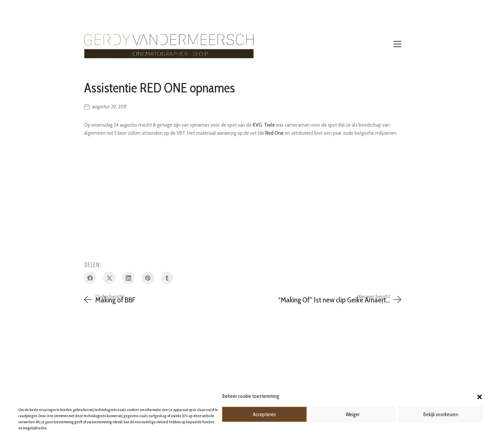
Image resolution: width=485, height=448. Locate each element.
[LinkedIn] (129, 278)
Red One (275, 133)
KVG (257, 125)
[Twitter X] (109, 278)
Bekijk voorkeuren (441, 414)
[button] (480, 396)
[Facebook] (90, 278)
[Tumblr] (167, 278)
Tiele (269, 125)
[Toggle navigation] (397, 44)
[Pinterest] (148, 278)
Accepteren (264, 414)
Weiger (353, 414)
